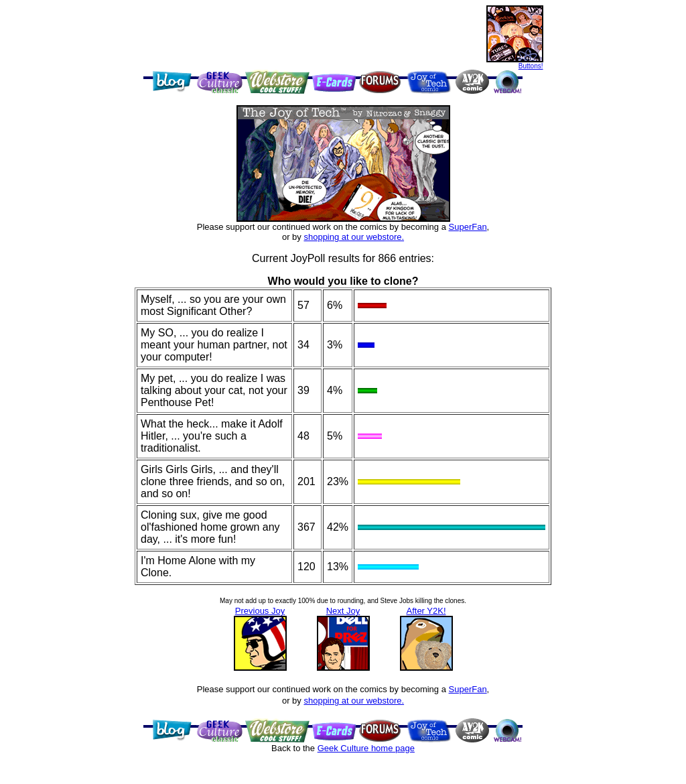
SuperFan (468, 227)
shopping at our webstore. (354, 237)
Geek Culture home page (366, 748)
